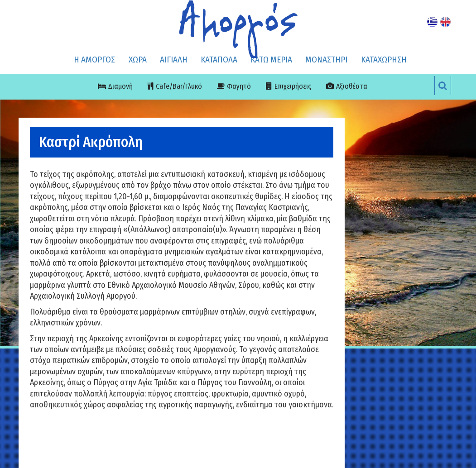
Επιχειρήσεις (293, 86)
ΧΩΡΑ (138, 60)
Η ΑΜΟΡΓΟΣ (94, 60)
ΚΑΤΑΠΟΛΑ (219, 60)
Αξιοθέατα (352, 86)
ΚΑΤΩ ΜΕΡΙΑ (271, 60)
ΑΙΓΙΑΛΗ (174, 60)
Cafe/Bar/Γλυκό (179, 86)
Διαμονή (120, 86)
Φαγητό (239, 86)
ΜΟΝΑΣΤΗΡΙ (326, 60)
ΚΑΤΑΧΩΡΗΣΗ (384, 60)
